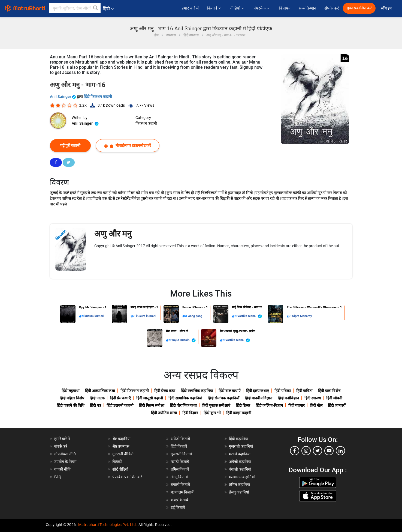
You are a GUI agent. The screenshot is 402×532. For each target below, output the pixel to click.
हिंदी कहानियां (239, 439)
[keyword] (75, 8)
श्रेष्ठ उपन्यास (121, 446)
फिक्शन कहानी (146, 123)
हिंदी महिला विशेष (72, 398)
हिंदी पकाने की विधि (71, 405)
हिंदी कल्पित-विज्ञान (269, 405)
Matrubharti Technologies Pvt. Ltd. (108, 525)
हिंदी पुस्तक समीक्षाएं (216, 405)
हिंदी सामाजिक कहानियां (185, 398)
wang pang (195, 316)
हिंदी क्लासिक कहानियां (197, 391)
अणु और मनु (113, 234)
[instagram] (306, 451)
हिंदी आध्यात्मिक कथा (100, 391)
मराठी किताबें (180, 462)
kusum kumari (94, 316)
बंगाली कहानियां (240, 469)
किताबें (214, 8)
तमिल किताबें (180, 469)
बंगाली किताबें (180, 485)
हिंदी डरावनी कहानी (120, 405)
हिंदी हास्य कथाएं (258, 391)
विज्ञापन (285, 8)
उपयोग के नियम (65, 462)
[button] (96, 8)
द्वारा (82, 316)
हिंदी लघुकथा (71, 391)
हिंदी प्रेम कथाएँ (120, 398)
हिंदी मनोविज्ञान (288, 398)
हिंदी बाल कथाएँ (230, 391)
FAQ (58, 477)
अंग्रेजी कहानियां (240, 462)
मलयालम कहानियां (242, 477)
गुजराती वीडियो (123, 454)
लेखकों (117, 462)
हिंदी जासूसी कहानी (150, 398)
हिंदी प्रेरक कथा (165, 391)
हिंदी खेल (316, 405)
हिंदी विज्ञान (190, 413)
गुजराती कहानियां (241, 446)
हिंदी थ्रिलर (243, 405)
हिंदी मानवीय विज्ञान (259, 398)
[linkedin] (340, 451)
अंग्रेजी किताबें (180, 439)
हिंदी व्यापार (297, 405)
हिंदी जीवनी (334, 398)
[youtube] (329, 451)
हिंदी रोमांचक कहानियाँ (223, 398)
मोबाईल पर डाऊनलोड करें (128, 146)
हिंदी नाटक (97, 398)
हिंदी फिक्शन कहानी (98, 97)
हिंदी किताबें (179, 446)
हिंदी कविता (304, 391)
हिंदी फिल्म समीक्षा (152, 405)
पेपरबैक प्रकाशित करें (127, 477)
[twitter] (318, 451)
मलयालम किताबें (182, 492)
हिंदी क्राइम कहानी (239, 413)
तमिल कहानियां (240, 485)
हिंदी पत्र (96, 405)
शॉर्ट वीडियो (120, 469)
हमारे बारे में (190, 8)
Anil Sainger (63, 97)
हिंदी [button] (108, 9)
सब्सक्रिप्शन (307, 8)
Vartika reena (250, 316)
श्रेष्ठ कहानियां (121, 439)
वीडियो (238, 8)
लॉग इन (387, 8)
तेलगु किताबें (179, 477)
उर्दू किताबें (178, 507)
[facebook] (295, 451)
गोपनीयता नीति (65, 454)
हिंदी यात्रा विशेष (329, 391)
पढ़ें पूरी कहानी (70, 145)
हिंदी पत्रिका (283, 391)
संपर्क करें (332, 8)
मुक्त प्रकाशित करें (359, 8)
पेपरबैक (262, 8)
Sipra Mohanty (302, 316)
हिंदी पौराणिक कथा (183, 405)
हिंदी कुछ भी (212, 413)
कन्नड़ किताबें (179, 500)
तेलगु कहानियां (239, 492)
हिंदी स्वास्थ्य (313, 398)
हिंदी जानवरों (337, 405)
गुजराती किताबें (181, 454)
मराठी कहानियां (240, 454)
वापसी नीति (62, 469)
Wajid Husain (184, 340)
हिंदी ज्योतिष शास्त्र (164, 413)
